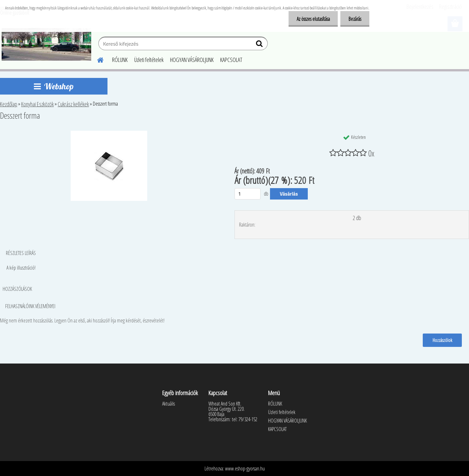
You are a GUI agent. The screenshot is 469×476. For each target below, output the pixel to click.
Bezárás (355, 19)
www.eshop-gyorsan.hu (245, 469)
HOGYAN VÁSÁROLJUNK (192, 60)
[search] (260, 45)
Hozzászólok (442, 340)
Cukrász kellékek (73, 104)
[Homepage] (96, 59)
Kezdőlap (9, 104)
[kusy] (248, 194)
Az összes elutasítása (313, 19)
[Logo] (46, 44)
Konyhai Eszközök (37, 104)
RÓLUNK (120, 60)
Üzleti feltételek (149, 60)
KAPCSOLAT (231, 60)
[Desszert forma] (109, 133)
